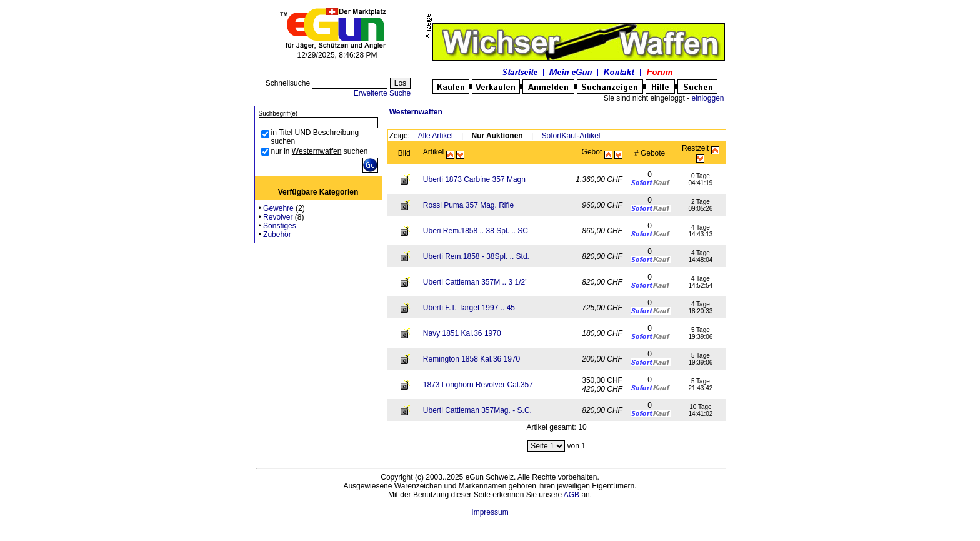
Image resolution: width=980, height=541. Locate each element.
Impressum (490, 512)
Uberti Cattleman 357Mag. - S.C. (477, 410)
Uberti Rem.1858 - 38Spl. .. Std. (476, 256)
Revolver (278, 217)
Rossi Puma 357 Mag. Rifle (468, 205)
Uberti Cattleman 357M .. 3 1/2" (476, 282)
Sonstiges (280, 226)
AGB (572, 495)
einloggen (707, 98)
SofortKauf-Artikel (571, 136)
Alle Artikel (436, 136)
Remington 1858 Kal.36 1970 (472, 359)
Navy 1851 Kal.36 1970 (462, 333)
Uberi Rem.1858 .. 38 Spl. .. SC (476, 231)
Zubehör (277, 235)
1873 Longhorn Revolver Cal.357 (478, 385)
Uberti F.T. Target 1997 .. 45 (469, 308)
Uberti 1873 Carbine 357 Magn (474, 179)
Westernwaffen (416, 112)
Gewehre (278, 208)
